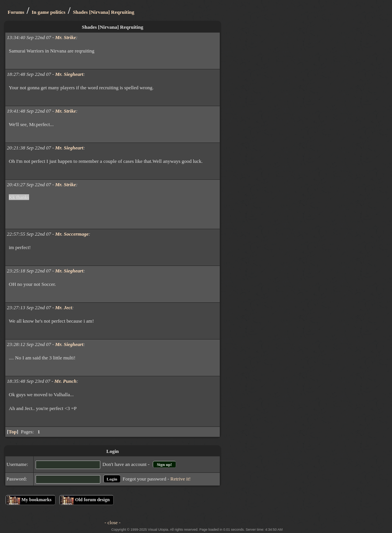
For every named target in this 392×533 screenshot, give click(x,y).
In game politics (49, 12)
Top (12, 432)
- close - (113, 522)
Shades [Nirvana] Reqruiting (103, 12)
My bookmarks (36, 500)
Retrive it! (180, 479)
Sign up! (164, 464)
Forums (16, 12)
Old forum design (92, 500)
